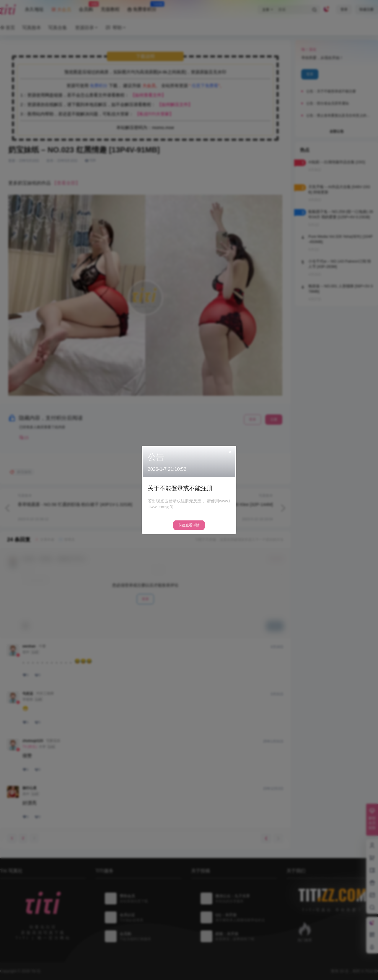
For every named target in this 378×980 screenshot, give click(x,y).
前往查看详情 (189, 525)
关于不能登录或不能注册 (180, 488)
